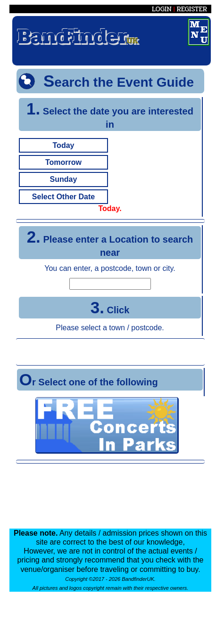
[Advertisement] (110, 352)
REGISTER (192, 9)
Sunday (64, 179)
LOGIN (162, 9)
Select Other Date (63, 197)
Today (64, 145)
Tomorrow (63, 162)
